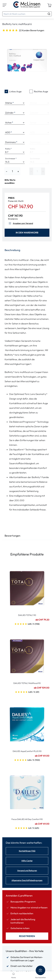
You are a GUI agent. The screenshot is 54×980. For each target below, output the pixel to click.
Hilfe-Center (27, 861)
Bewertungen (12, 536)
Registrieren (27, 936)
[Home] (14, 974)
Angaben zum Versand (21, 223)
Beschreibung (12, 250)
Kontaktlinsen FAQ (27, 851)
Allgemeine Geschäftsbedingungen (27, 880)
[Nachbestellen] (40, 970)
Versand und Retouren (27, 871)
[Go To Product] (27, 586)
